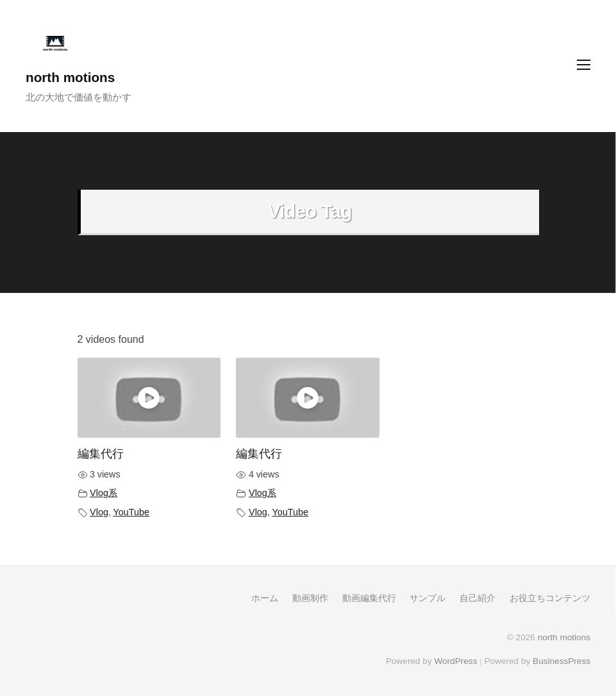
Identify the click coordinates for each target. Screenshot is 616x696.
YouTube (132, 512)
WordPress (455, 661)
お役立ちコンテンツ (550, 598)
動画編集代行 (369, 598)
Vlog (99, 512)
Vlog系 (104, 493)
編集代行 (101, 454)
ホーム (265, 598)
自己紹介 (478, 598)
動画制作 (310, 598)
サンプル (428, 598)
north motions (70, 77)
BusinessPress (562, 661)
